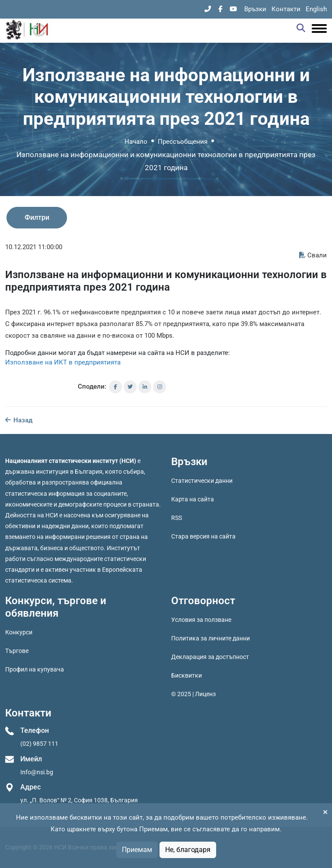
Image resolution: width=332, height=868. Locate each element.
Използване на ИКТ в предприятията (63, 362)
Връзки (255, 9)
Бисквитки (187, 675)
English (316, 9)
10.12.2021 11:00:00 (34, 247)
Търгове (17, 651)
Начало (136, 142)
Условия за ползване (201, 620)
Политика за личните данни (211, 638)
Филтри (37, 217)
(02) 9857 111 (39, 744)
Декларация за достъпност (210, 657)
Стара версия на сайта (203, 536)
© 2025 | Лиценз (193, 694)
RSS (177, 518)
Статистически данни (202, 481)
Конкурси (19, 632)
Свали (313, 255)
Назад (19, 420)
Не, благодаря (188, 850)
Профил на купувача (35, 669)
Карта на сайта (193, 499)
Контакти (286, 9)
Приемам (137, 850)
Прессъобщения (183, 142)
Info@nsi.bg (37, 772)
